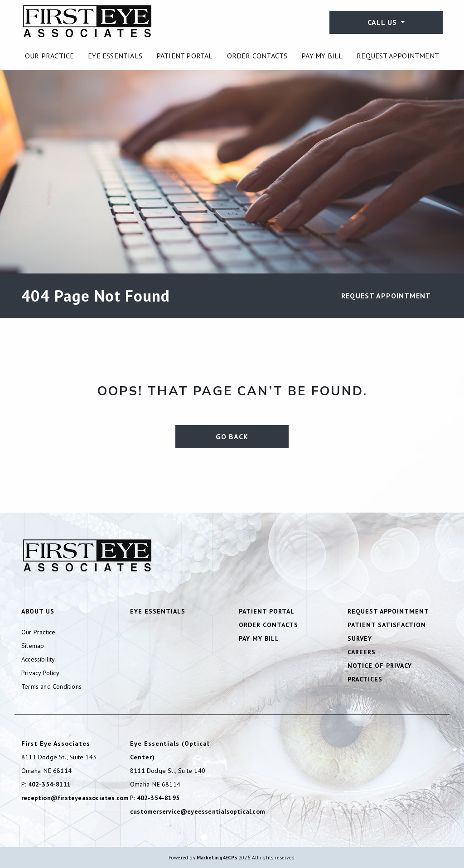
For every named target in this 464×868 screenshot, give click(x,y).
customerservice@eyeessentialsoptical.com (198, 811)
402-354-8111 (49, 784)
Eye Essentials (115, 56)
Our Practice (49, 56)
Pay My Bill (322, 56)
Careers (362, 652)
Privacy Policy (40, 673)
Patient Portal (185, 56)
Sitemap (33, 646)
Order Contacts (257, 56)
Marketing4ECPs (217, 858)
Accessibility (38, 659)
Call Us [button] (383, 22)
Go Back (232, 436)
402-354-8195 (158, 798)
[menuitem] (49, 56)
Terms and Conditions (51, 686)
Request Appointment (398, 56)
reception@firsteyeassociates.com (75, 798)
